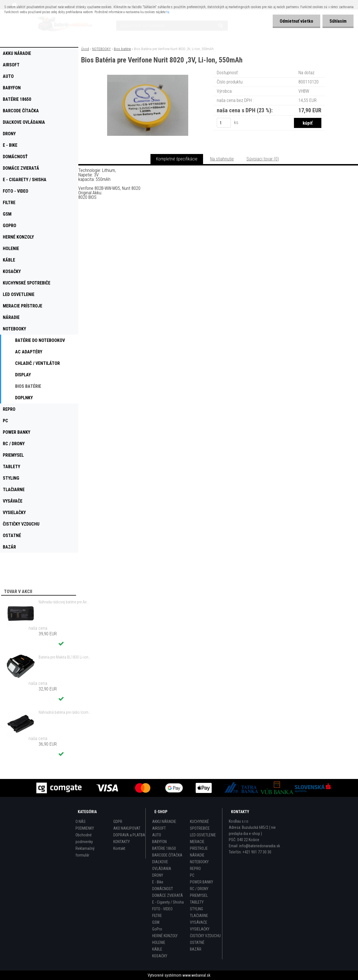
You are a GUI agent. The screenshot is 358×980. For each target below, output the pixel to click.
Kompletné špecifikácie (177, 159)
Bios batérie (122, 49)
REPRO (195, 869)
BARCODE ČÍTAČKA (167, 855)
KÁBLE (157, 949)
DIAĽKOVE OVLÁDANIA (162, 865)
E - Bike (158, 882)
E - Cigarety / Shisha (168, 902)
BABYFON (159, 842)
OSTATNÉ (197, 942)
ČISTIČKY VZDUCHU (205, 936)
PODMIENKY (85, 828)
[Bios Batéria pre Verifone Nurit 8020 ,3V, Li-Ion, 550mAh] (148, 77)
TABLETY (197, 902)
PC (192, 875)
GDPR (118, 822)
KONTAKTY (122, 842)
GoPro (157, 929)
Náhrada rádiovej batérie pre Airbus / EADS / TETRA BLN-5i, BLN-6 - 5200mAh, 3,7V (65, 602)
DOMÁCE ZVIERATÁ (168, 895)
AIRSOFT (159, 828)
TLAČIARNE (199, 916)
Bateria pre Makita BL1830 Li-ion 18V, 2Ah (65, 657)
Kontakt (119, 848)
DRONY (158, 875)
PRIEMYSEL (199, 895)
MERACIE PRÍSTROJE (199, 845)
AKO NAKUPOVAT (127, 828)
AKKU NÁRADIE (164, 822)
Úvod (85, 49)
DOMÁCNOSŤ (162, 889)
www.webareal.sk (196, 975)
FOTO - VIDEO (162, 909)
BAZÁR (196, 949)
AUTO (157, 835)
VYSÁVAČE (199, 922)
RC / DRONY (199, 889)
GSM (156, 922)
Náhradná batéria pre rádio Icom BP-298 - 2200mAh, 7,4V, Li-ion (65, 712)
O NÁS (81, 822)
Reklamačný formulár (85, 852)
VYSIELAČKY (200, 929)
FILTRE (157, 916)
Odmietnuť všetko (296, 21)
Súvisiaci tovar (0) (263, 159)
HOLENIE (159, 942)
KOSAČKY (160, 956)
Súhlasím (338, 21)
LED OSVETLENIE (203, 835)
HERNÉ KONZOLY (165, 936)
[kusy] (224, 123)
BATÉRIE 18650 (164, 848)
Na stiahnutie (222, 159)
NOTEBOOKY (101, 49)
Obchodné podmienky (84, 838)
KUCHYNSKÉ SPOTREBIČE (200, 825)
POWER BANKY (202, 882)
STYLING (196, 909)
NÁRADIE (197, 855)
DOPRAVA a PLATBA (129, 835)
